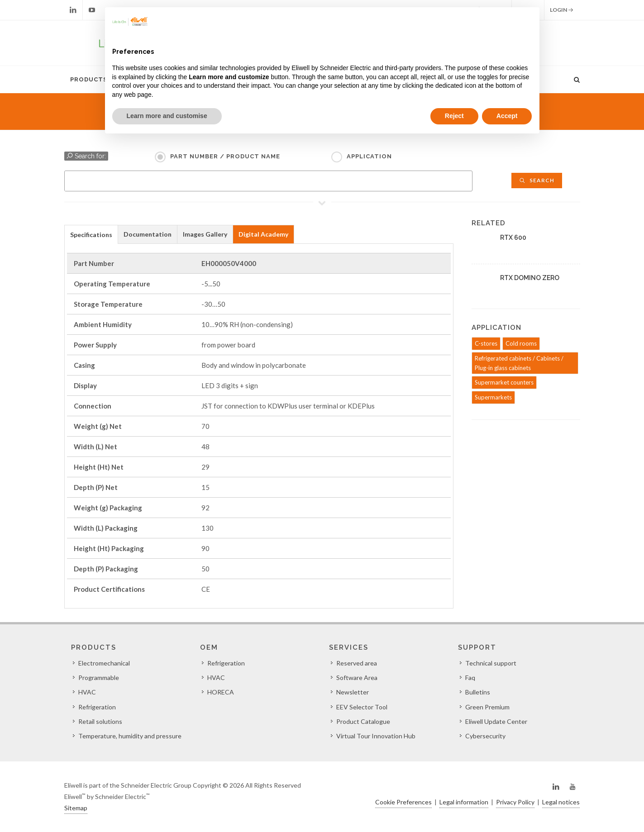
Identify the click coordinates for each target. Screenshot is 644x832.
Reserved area (357, 663)
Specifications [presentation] (91, 235)
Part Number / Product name (225, 156)
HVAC (87, 692)
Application (369, 156)
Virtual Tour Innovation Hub (376, 736)
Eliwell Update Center (496, 721)
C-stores (486, 343)
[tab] (91, 234)
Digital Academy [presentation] (263, 234)
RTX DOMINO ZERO (530, 278)
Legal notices (561, 802)
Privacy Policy (515, 802)
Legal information (464, 802)
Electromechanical (104, 663)
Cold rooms (521, 343)
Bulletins (478, 692)
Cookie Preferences (403, 802)
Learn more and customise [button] (167, 116)
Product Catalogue (363, 721)
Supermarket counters (504, 382)
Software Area (357, 677)
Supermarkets (493, 397)
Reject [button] (454, 116)
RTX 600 (513, 238)
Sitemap (76, 808)
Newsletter (353, 692)
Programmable (99, 677)
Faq (470, 677)
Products (89, 79)
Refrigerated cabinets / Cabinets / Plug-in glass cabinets (519, 363)
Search (537, 180)
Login (562, 10)
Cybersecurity (485, 736)
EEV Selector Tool (362, 707)
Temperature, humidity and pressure (130, 736)
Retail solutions (100, 721)
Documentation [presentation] (148, 234)
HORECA (221, 692)
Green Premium (487, 707)
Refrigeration (97, 707)
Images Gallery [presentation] (205, 234)
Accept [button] (507, 116)
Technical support (491, 663)
